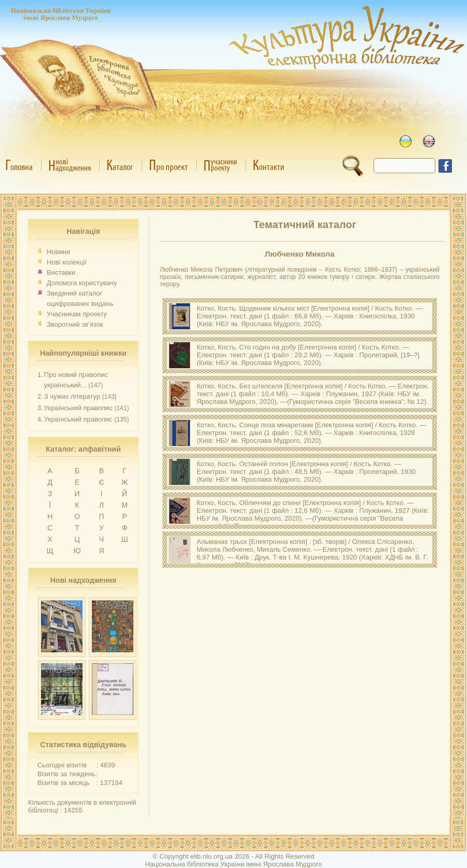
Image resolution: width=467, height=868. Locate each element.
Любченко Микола (299, 254)
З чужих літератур (72, 396)
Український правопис (78, 408)
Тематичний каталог (305, 225)
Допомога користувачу (82, 283)
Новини (58, 252)
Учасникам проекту (77, 314)
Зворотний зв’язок (75, 324)
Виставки (61, 272)
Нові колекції (67, 262)
